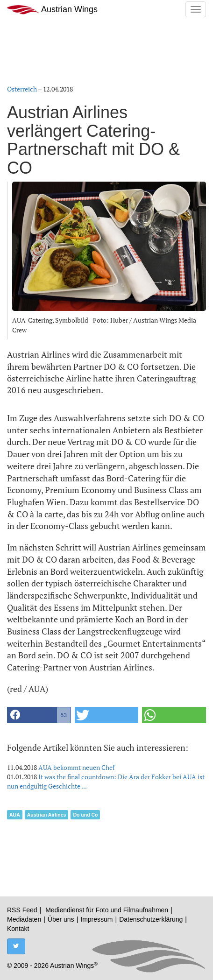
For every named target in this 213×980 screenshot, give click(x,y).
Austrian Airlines (47, 815)
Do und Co (85, 815)
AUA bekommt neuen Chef (77, 767)
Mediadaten (24, 919)
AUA (15, 815)
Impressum (96, 919)
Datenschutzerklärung (151, 919)
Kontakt (18, 929)
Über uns (61, 919)
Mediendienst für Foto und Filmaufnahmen (107, 910)
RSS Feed (22, 910)
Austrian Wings (52, 10)
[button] (39, 715)
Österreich (22, 89)
